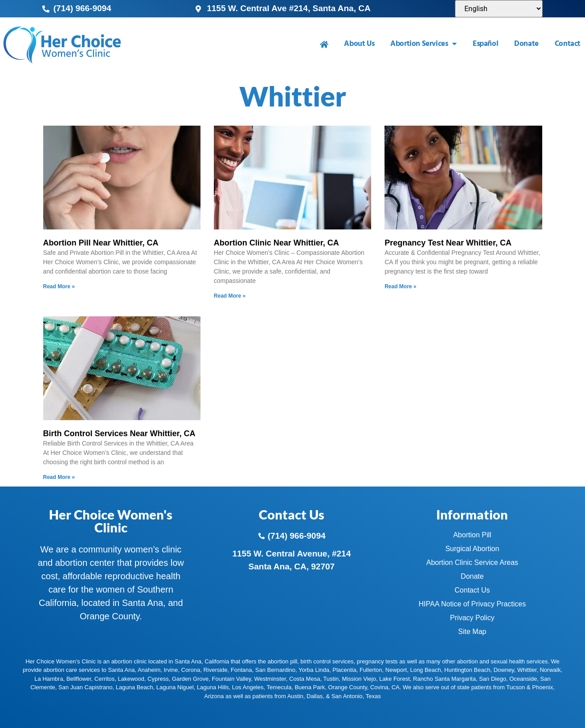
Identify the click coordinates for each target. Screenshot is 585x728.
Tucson (515, 687)
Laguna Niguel (175, 687)
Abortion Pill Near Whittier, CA (101, 243)
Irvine (171, 670)
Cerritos (105, 679)
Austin (295, 696)
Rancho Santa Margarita (444, 679)
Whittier (527, 670)
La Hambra (49, 679)
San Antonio (347, 696)
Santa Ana (121, 670)
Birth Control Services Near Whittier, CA (119, 434)
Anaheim (149, 670)
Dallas (315, 696)
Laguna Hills (213, 687)
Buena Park (310, 687)
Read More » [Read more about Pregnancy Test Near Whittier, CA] (400, 286)
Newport (396, 670)
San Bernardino (275, 670)
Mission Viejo (359, 679)
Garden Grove (190, 679)
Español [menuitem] (485, 44)
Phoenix (542, 687)
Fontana (241, 670)
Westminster (270, 679)
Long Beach (425, 670)
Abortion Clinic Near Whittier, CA (276, 243)
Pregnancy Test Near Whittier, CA (448, 243)
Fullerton (371, 670)
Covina (379, 687)
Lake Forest (395, 679)
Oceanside (523, 679)
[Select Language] (499, 9)
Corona (191, 670)
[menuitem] (324, 44)
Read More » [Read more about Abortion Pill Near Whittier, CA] (59, 286)
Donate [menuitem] (526, 44)
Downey (504, 670)
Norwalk (550, 670)
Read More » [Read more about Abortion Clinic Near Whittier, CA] (230, 296)
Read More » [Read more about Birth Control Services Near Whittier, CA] (59, 477)
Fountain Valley (232, 679)
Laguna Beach (135, 687)
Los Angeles (248, 687)
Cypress (158, 679)
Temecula (279, 687)
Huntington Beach (467, 670)
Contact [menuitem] (568, 44)
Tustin (331, 679)
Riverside (215, 670)
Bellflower (79, 679)
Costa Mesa (305, 679)
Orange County (348, 687)
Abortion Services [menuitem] (423, 44)
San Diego (493, 679)
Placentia (344, 670)
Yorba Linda (314, 670)
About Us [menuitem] (359, 44)
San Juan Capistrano (85, 687)
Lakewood (131, 679)
